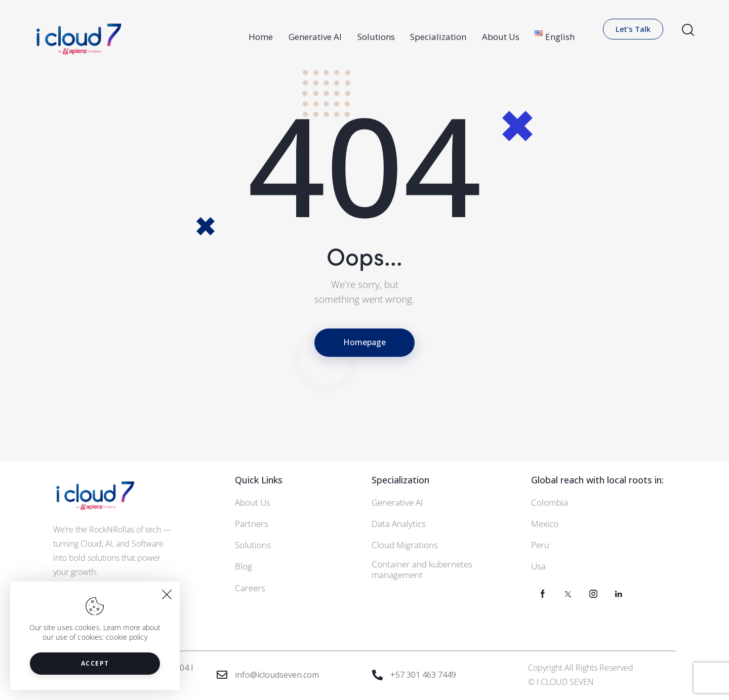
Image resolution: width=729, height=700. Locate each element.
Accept (95, 663)
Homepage (364, 342)
